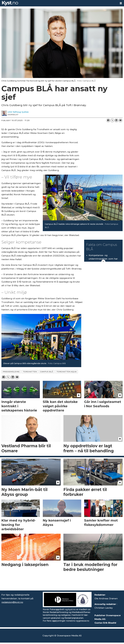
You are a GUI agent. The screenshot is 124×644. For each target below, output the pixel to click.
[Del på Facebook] (108, 120)
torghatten (30, 372)
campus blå (47, 372)
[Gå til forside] (10, 3)
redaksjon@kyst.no (12, 602)
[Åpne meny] (121, 3)
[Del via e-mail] (120, 120)
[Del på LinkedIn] (116, 120)
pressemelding (11, 372)
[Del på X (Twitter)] (112, 120)
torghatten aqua (67, 372)
